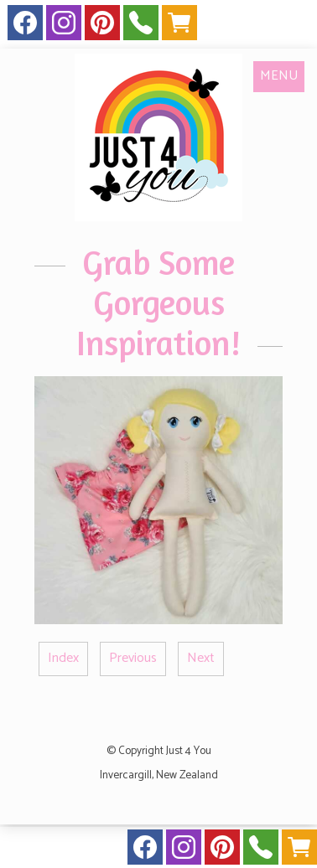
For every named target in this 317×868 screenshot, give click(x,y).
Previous (133, 658)
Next (201, 658)
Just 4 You (189, 751)
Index (63, 658)
